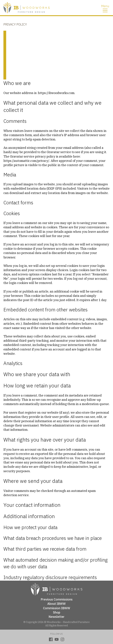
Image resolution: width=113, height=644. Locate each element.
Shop (57, 612)
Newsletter (56, 617)
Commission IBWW (57, 608)
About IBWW (56, 604)
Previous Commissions (57, 599)
